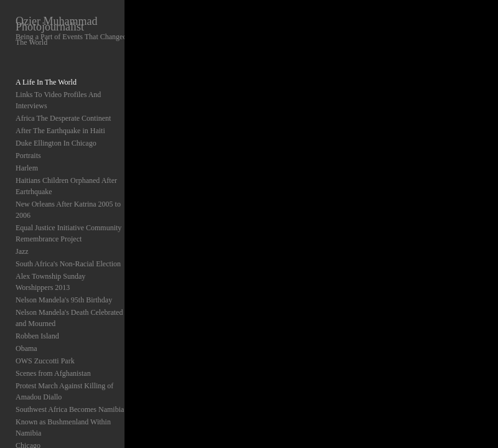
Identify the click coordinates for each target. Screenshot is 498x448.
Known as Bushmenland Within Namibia (63, 427)
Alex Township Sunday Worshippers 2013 (50, 282)
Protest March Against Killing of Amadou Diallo (64, 391)
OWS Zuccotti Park (45, 361)
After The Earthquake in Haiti (60, 131)
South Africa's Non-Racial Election (68, 264)
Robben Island (37, 336)
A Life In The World (46, 82)
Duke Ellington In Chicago (56, 143)
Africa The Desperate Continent (63, 118)
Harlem (27, 168)
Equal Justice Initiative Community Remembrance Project (68, 233)
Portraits (28, 156)
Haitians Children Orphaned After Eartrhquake (66, 186)
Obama (26, 348)
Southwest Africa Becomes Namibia (70, 409)
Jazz (22, 251)
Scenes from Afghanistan (53, 373)
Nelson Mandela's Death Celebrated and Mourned (69, 318)
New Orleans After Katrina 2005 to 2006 (68, 210)
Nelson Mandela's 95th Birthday (64, 300)
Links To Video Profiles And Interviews (58, 100)
